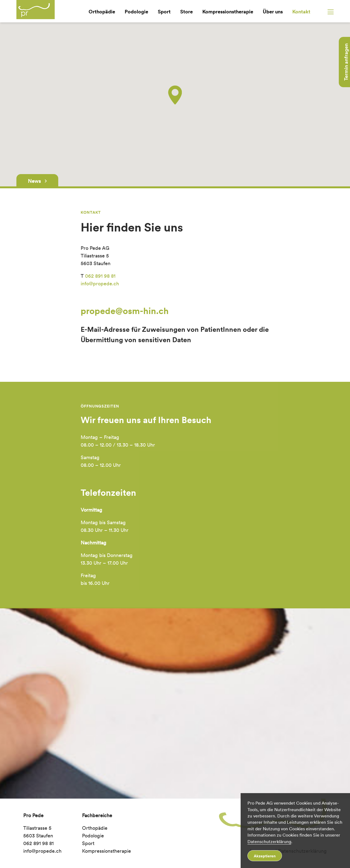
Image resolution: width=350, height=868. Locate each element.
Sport (164, 12)
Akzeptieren (265, 856)
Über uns (273, 12)
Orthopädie (102, 12)
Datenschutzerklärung (269, 842)
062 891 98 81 (100, 276)
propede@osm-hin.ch (125, 311)
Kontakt (301, 12)
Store (186, 12)
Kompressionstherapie (228, 12)
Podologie (136, 12)
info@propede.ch (100, 284)
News (37, 181)
